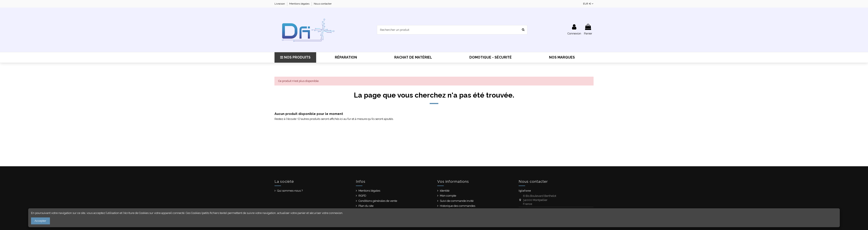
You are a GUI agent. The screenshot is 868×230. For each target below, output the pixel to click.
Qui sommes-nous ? (290, 191)
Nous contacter (323, 4)
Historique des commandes (458, 206)
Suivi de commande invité (457, 201)
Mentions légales (300, 4)
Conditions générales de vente (378, 201)
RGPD (362, 196)
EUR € (588, 4)
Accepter (40, 221)
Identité (445, 191)
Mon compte (448, 196)
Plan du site (366, 206)
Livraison (280, 4)
